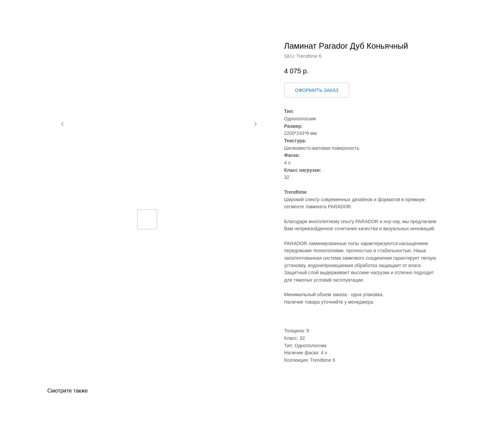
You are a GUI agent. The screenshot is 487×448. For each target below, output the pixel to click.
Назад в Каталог (31, 10)
